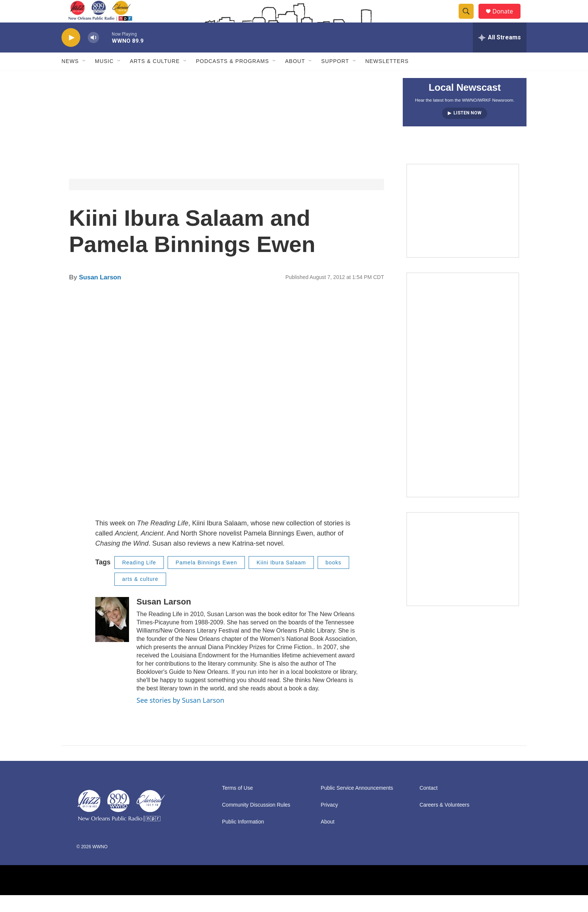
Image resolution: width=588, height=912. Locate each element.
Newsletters (387, 78)
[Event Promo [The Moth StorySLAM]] (463, 576)
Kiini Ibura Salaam (281, 579)
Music (104, 78)
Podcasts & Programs (232, 78)
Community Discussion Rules (256, 822)
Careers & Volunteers (445, 822)
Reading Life (139, 579)
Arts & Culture (155, 78)
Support (335, 78)
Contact (429, 805)
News (70, 78)
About (295, 78)
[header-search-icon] (469, 20)
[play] (71, 55)
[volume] (93, 55)
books (333, 579)
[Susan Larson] (112, 636)
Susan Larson (100, 294)
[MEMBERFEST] (463, 228)
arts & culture (140, 596)
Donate (507, 20)
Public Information (243, 839)
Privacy (329, 822)
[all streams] (500, 54)
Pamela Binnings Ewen (206, 579)
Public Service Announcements (357, 805)
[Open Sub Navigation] (84, 78)
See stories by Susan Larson (180, 717)
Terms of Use (237, 805)
